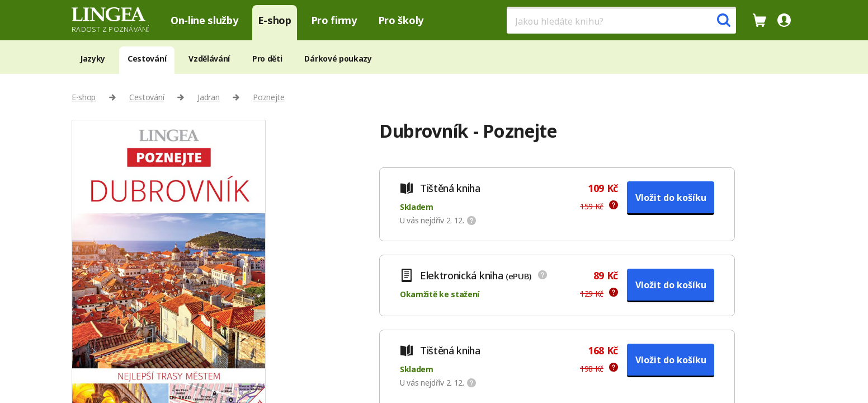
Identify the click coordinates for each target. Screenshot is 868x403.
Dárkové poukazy (338, 58)
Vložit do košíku (671, 198)
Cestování (147, 58)
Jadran (208, 97)
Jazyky (93, 58)
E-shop (275, 20)
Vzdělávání (209, 58)
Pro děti (267, 58)
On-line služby (204, 20)
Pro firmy (334, 20)
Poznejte (268, 97)
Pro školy (401, 20)
